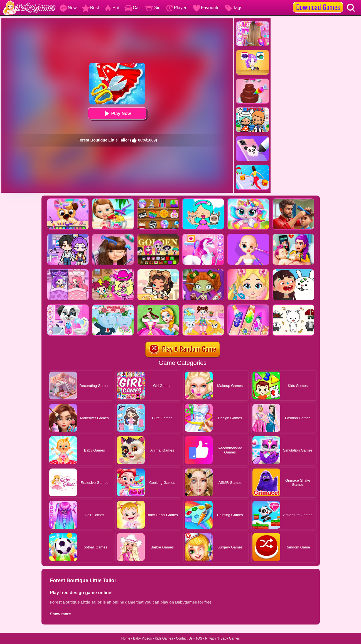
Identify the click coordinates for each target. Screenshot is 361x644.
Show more (60, 614)
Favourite (206, 8)
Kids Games (164, 638)
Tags (234, 8)
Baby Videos (142, 638)
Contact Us (184, 638)
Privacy (211, 638)
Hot (112, 8)
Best (90, 8)
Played (177, 8)
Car (132, 8)
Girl (153, 8)
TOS (199, 638)
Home (126, 638)
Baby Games (230, 638)
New (68, 8)
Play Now (117, 114)
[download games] (318, 2)
